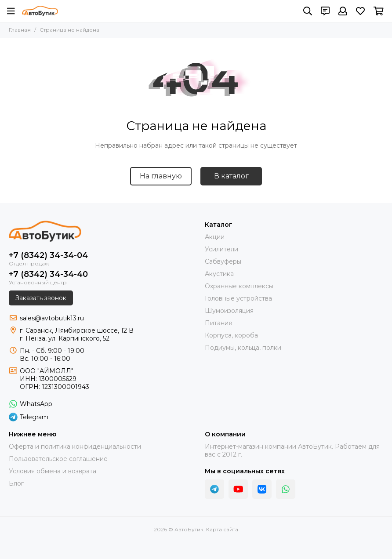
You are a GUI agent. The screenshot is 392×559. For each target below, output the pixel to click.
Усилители (221, 249)
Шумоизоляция (229, 311)
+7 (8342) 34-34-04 (48, 255)
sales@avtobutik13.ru (52, 318)
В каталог (231, 176)
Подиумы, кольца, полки (243, 348)
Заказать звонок (41, 298)
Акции (215, 237)
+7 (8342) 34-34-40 (48, 274)
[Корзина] (379, 11)
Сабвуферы (223, 261)
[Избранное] (360, 11)
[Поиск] (308, 11)
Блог (16, 483)
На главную (161, 176)
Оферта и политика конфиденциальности (75, 446)
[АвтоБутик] (40, 11)
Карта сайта (222, 529)
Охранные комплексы (239, 286)
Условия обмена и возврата (53, 471)
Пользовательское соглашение (58, 459)
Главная (20, 30)
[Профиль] (343, 11)
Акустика (219, 274)
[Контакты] (325, 11)
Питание (219, 323)
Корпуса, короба (231, 335)
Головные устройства (238, 298)
